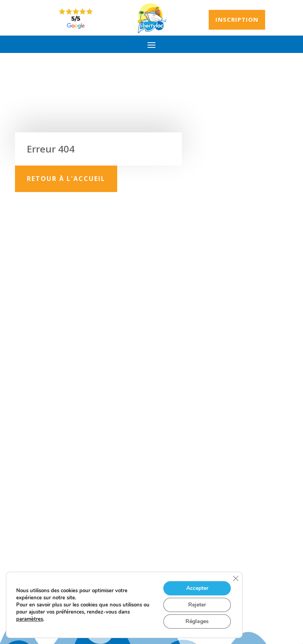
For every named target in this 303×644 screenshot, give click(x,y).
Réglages (197, 621)
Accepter (197, 588)
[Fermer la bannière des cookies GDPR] (236, 578)
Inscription (237, 19)
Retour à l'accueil (66, 179)
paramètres (30, 619)
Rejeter (197, 605)
